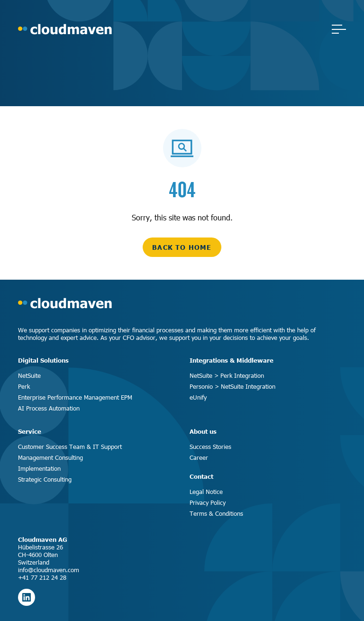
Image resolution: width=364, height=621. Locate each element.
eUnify (198, 397)
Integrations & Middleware (232, 360)
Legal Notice (206, 492)
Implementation (39, 468)
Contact (201, 476)
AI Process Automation (49, 408)
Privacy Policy (208, 502)
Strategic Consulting (45, 479)
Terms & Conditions (216, 513)
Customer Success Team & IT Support (70, 447)
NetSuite (29, 375)
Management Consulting (50, 457)
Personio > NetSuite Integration (232, 386)
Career (199, 457)
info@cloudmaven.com (49, 570)
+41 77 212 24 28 (42, 577)
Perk (24, 386)
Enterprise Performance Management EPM (75, 397)
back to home (182, 247)
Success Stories (210, 447)
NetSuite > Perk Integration (227, 375)
